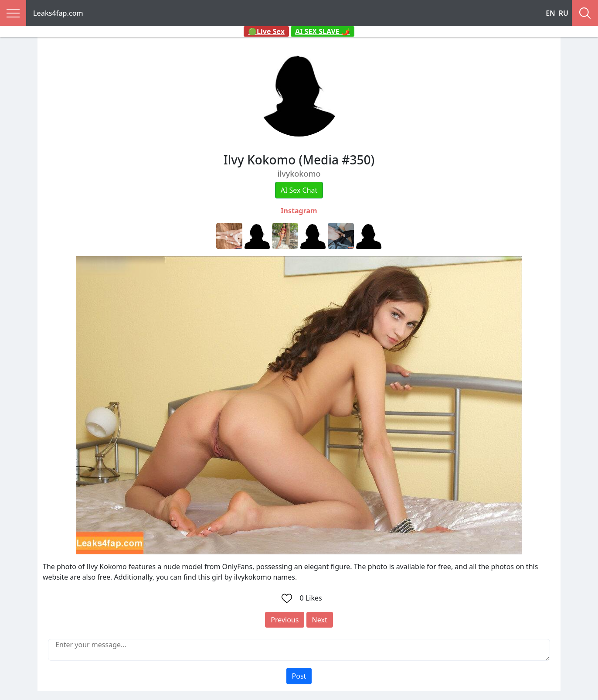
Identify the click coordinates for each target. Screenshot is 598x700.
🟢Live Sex (266, 31)
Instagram (299, 211)
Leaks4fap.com (58, 13)
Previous (285, 620)
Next (320, 620)
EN (550, 13)
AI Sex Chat (299, 190)
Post (299, 676)
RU (564, 13)
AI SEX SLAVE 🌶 (323, 31)
